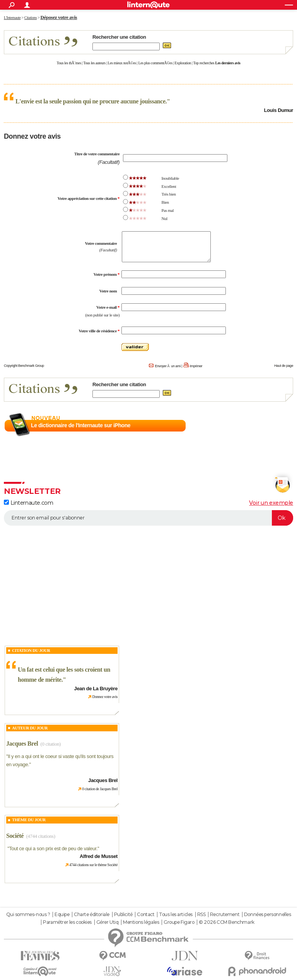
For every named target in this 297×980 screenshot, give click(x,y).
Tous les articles (176, 915)
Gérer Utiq (108, 922)
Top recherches (204, 63)
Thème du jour (29, 820)
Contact (146, 915)
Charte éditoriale (92, 915)
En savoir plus (276, 426)
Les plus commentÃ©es (155, 63)
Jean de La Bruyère (96, 689)
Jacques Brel (22, 744)
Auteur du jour (30, 728)
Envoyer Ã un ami (167, 366)
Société (15, 836)
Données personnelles (268, 915)
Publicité (123, 915)
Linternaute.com (28, 503)
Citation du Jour (31, 650)
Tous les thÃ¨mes (69, 63)
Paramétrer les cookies (67, 922)
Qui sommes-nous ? (28, 915)
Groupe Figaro (179, 922)
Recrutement (225, 915)
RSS (201, 915)
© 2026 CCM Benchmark (227, 922)
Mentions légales (141, 922)
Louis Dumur (278, 110)
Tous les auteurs (94, 63)
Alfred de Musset (99, 856)
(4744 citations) (40, 836)
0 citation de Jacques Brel (100, 789)
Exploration (183, 63)
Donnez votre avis (105, 697)
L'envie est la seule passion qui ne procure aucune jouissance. (91, 101)
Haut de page (284, 366)
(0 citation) (51, 744)
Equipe (62, 915)
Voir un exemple (271, 503)
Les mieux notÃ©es (122, 63)
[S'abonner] (148, 518)
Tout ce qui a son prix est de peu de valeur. (53, 848)
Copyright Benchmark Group (24, 366)
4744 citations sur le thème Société (93, 865)
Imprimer (196, 366)
